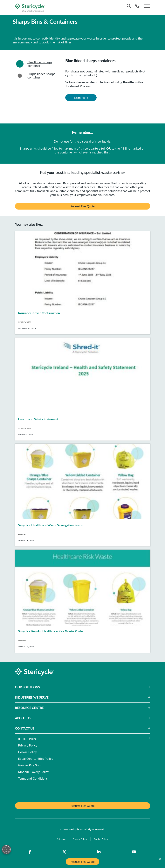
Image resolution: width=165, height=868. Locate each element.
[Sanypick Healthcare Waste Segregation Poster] (83, 495)
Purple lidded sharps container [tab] (35, 76)
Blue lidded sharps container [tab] (34, 64)
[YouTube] (134, 852)
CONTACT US (25, 728)
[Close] (160, 859)
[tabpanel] (106, 89)
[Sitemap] (62, 839)
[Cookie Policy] (27, 752)
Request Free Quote (82, 206)
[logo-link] (30, 7)
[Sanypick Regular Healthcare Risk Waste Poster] (83, 601)
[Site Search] (129, 6)
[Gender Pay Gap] (29, 765)
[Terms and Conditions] (33, 779)
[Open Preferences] (6, 849)
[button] (95, 687)
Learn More (81, 98)
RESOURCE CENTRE (29, 708)
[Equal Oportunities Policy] (36, 759)
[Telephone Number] (137, 6)
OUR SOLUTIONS (27, 687)
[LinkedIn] (99, 852)
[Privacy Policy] (28, 746)
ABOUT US (23, 718)
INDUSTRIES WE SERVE (32, 697)
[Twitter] (64, 852)
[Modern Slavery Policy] (33, 772)
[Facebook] (30, 852)
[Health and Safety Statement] (83, 389)
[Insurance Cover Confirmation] (83, 283)
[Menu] (147, 5)
